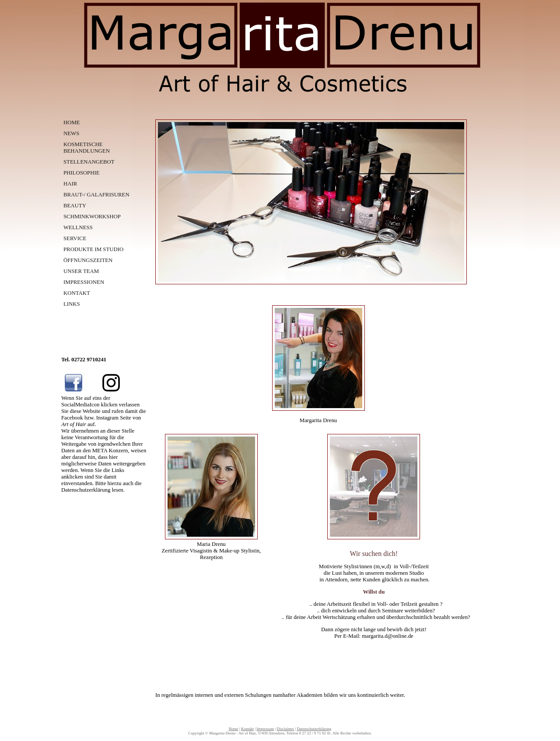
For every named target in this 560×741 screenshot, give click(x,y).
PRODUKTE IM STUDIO (93, 249)
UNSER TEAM (81, 271)
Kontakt (247, 729)
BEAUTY (75, 206)
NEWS (71, 133)
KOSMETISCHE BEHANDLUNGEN (87, 148)
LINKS (72, 304)
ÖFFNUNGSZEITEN (88, 260)
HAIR (70, 184)
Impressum (265, 729)
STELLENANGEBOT (89, 162)
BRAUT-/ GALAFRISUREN (96, 195)
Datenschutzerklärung (314, 729)
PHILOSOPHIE (81, 173)
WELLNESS (78, 227)
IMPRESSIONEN (84, 282)
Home (234, 729)
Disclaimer (286, 729)
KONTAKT (77, 293)
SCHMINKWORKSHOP (92, 217)
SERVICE (75, 238)
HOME (72, 122)
